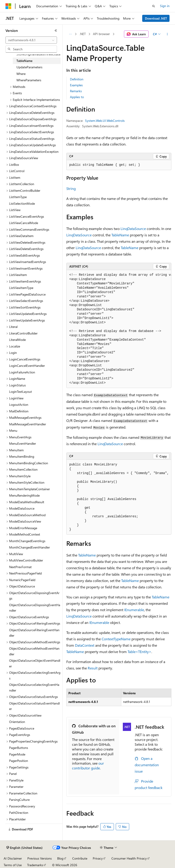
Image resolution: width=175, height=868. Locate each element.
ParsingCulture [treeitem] (19, 800)
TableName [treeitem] (24, 61)
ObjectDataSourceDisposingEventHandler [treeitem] (35, 608)
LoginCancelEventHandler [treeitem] (27, 366)
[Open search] (154, 6)
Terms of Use (13, 865)
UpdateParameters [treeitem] (29, 67)
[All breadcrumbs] (70, 34)
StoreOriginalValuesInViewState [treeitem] (38, 54)
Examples (76, 85)
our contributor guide (88, 766)
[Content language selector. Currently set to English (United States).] (24, 848)
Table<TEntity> (139, 652)
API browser (101, 34)
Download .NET (156, 18)
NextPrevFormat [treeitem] (20, 567)
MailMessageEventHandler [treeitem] (28, 424)
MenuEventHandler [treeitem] (23, 443)
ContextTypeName (116, 639)
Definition (77, 79)
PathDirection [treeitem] (19, 813)
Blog (60, 858)
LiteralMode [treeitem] (17, 340)
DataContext (85, 645)
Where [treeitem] (21, 74)
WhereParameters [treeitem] (29, 80)
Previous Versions (40, 858)
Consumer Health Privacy (129, 858)
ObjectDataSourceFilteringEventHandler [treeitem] (34, 633)
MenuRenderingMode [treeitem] (24, 495)
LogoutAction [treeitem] (19, 405)
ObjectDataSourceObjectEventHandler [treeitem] (35, 663)
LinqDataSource (133, 228)
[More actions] (167, 34)
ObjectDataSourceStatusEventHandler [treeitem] (34, 706)
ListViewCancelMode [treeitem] (24, 223)
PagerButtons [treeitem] (19, 748)
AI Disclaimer (13, 858)
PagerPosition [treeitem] (19, 761)
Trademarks (35, 865)
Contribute (80, 858)
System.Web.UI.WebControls (105, 121)
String (71, 188)
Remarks (76, 91)
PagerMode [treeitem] (17, 754)
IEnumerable (134, 610)
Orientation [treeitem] (17, 722)
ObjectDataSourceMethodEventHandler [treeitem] (34, 651)
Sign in (165, 6)
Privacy (98, 858)
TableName (120, 235)
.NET (83, 34)
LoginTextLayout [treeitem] (21, 392)
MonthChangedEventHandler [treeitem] (30, 547)
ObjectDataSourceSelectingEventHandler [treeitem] (34, 687)
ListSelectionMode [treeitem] (22, 203)
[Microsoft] (8, 6)
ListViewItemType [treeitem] (21, 288)
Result (93, 668)
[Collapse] (56, 31)
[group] (119, 329)
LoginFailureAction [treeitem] (22, 372)
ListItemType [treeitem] (18, 197)
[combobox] (31, 40)
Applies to (77, 97)
